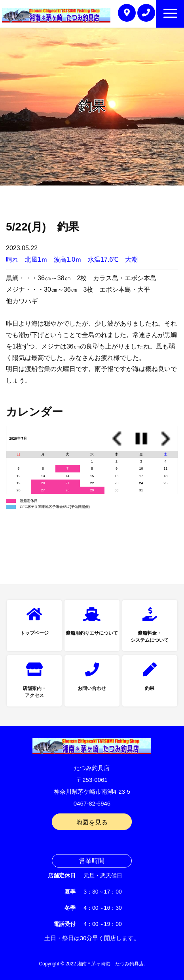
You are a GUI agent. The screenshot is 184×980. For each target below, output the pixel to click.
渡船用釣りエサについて (92, 633)
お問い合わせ (92, 688)
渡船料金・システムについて (150, 637)
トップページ (34, 633)
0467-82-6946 (92, 803)
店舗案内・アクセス (34, 692)
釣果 (150, 688)
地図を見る (92, 822)
